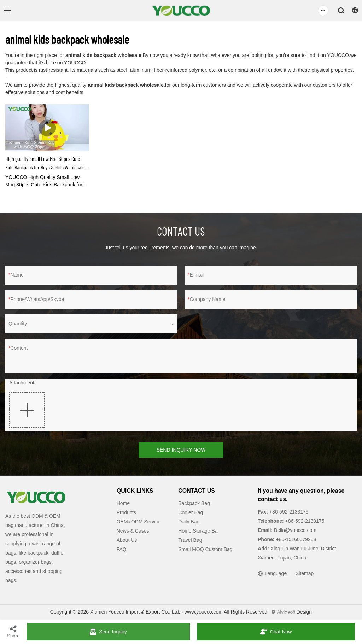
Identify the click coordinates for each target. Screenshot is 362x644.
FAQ (122, 549)
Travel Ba (189, 540)
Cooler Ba (189, 512)
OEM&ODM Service (139, 522)
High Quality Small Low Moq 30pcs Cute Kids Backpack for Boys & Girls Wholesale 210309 (45, 163)
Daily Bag (189, 522)
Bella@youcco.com (294, 530)
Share (13, 631)
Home (123, 503)
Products (126, 512)
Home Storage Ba (198, 531)
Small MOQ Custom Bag (205, 549)
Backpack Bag (194, 503)
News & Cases (133, 531)
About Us (127, 540)
